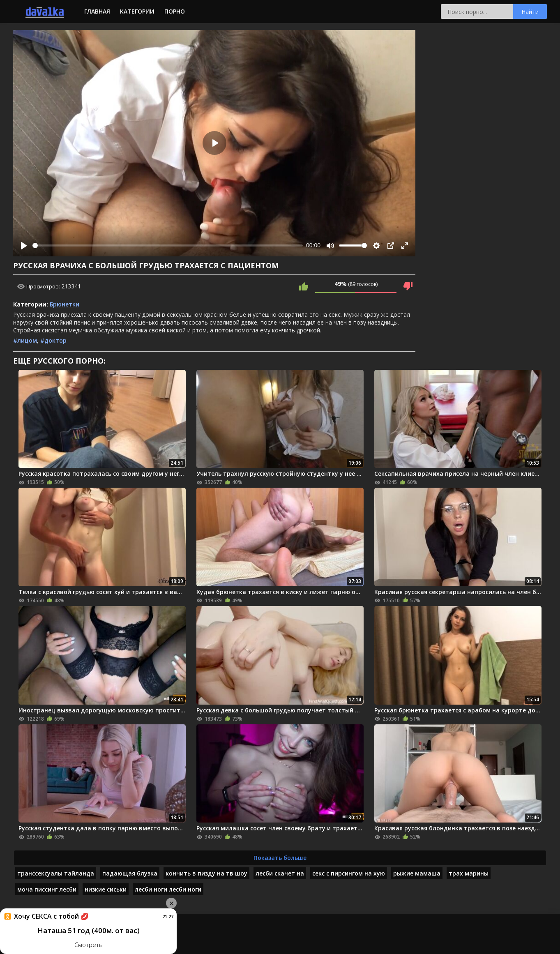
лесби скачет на (280, 873)
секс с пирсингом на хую (349, 873)
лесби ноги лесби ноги (168, 889)
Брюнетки (65, 304)
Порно (175, 11)
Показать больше (280, 858)
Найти (530, 12)
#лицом (25, 340)
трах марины (469, 873)
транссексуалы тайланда (56, 873)
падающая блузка (130, 873)
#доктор (53, 340)
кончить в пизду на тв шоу (206, 873)
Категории (137, 11)
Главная (97, 11)
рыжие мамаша (417, 873)
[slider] (168, 245)
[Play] (24, 246)
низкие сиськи (106, 889)
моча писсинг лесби (47, 889)
